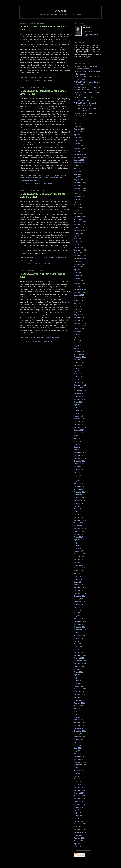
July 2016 (78, 515)
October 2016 (79, 523)
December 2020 (80, 664)
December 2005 (80, 157)
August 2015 (79, 483)
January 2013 (79, 396)
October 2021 (79, 692)
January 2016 (79, 498)
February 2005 (79, 129)
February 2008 (79, 230)
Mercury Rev (49, 77)
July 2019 (78, 616)
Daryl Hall (55, 175)
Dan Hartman (46, 175)
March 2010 (78, 301)
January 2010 (79, 295)
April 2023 (78, 742)
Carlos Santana (31, 258)
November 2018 (80, 593)
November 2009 (80, 289)
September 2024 (80, 790)
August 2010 (79, 315)
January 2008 (79, 227)
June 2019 (78, 613)
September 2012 (80, 385)
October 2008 (79, 253)
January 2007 (79, 194)
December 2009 (80, 292)
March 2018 (78, 571)
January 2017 (79, 531)
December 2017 (80, 562)
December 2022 (80, 731)
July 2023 (78, 751)
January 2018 (79, 565)
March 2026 (78, 841)
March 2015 (78, 469)
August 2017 (79, 551)
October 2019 (79, 624)
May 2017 (78, 543)
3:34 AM (38, 341)
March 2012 (78, 368)
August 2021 (79, 686)
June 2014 (78, 444)
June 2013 (78, 410)
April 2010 (78, 303)
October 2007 (79, 219)
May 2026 (78, 846)
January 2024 (79, 768)
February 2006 (79, 163)
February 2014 (79, 433)
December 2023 (80, 765)
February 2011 (79, 332)
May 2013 (78, 408)
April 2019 (78, 607)
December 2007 (80, 225)
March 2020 (78, 638)
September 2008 (80, 250)
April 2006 (78, 168)
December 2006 (80, 191)
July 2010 (78, 312)
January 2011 (79, 329)
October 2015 (79, 489)
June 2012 (78, 377)
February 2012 (79, 365)
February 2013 (79, 399)
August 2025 (79, 821)
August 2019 (79, 619)
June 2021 (78, 680)
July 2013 (78, 413)
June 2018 (78, 579)
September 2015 (80, 486)
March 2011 (78, 334)
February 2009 (79, 264)
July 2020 (78, 650)
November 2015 (80, 492)
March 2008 (78, 233)
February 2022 (79, 703)
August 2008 (79, 247)
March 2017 (78, 537)
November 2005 (80, 154)
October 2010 (79, 320)
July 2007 (78, 211)
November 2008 (80, 256)
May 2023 (78, 745)
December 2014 (80, 461)
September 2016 (80, 520)
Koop (85, 26)
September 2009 (80, 284)
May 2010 (78, 306)
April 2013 (78, 405)
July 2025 (78, 818)
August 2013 (79, 416)
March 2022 (78, 706)
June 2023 (78, 748)
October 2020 (79, 658)
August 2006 (79, 180)
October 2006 (79, 185)
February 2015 (79, 467)
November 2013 (80, 424)
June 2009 (78, 275)
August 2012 (79, 382)
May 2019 (78, 610)
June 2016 (78, 512)
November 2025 (80, 830)
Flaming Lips (30, 77)
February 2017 (79, 534)
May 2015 (78, 475)
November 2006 (80, 188)
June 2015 (78, 478)
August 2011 (79, 348)
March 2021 (78, 672)
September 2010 (80, 318)
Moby (57, 338)
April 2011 (78, 337)
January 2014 (79, 430)
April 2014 (78, 438)
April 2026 (78, 844)
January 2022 (79, 700)
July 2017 (78, 548)
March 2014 (78, 436)
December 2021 (80, 697)
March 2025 (78, 807)
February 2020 (79, 635)
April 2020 (78, 641)
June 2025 (78, 816)
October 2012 (79, 388)
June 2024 (78, 782)
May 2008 (78, 239)
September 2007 (80, 216)
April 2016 (78, 506)
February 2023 (79, 737)
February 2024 (79, 770)
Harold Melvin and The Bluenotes (37, 178)
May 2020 (78, 644)
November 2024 (80, 796)
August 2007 (79, 213)
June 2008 (78, 242)
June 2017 (78, 545)
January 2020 (79, 633)
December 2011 (80, 360)
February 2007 (79, 197)
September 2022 (80, 723)
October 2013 (79, 422)
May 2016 (78, 509)
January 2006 (79, 160)
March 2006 (78, 166)
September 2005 (80, 149)
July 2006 (78, 177)
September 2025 (80, 824)
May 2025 (78, 813)
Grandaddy (39, 77)
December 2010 (80, 326)
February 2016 (79, 500)
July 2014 (78, 447)
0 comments (47, 81)
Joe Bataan (46, 258)
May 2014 (78, 441)
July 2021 (78, 683)
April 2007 (78, 202)
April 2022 (78, 709)
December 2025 (80, 832)
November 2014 (80, 458)
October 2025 (79, 827)
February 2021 (79, 669)
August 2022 (79, 720)
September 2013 (80, 419)
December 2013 (80, 427)
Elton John (41, 338)
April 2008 (78, 236)
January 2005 (79, 126)
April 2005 (78, 135)
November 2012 (80, 391)
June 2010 (78, 309)
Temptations (34, 180)
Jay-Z (39, 258)
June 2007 (78, 208)
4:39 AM (38, 184)
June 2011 (78, 343)
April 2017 (78, 540)
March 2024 (78, 773)
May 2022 (78, 711)
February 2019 (79, 602)
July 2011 (78, 346)
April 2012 (78, 371)
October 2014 (79, 455)
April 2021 (78, 675)
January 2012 (79, 363)
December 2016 (80, 528)
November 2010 (80, 323)
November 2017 (80, 560)
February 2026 (79, 838)
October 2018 (79, 590)
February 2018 (79, 568)
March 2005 (78, 132)
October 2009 (79, 287)
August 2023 (79, 754)
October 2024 (79, 793)
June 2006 (78, 174)
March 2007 (78, 199)
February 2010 (79, 298)
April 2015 (78, 472)
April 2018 (78, 573)
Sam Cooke (55, 258)
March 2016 (78, 503)
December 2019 (80, 630)
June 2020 (78, 647)
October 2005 (79, 152)
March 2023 (78, 740)
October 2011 (79, 354)
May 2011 (78, 340)
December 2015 (80, 495)
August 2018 (79, 585)
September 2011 (80, 351)
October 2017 (79, 557)
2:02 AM (38, 264)
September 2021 (80, 689)
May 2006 (78, 171)
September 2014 (80, 453)
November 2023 (80, 762)
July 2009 (78, 278)
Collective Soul (31, 338)
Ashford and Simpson (33, 175)
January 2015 (79, 464)
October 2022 (79, 725)
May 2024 (78, 779)
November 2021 (80, 695)
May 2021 (78, 678)
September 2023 (80, 756)
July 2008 (78, 244)
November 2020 (80, 661)
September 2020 (80, 655)
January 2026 (79, 835)
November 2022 (80, 728)
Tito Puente (29, 260)
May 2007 (78, 205)
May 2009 (78, 272)
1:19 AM (38, 81)
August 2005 (79, 146)
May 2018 (78, 576)
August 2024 (79, 787)
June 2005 (78, 140)
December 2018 (80, 596)
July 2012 (78, 379)
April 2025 (78, 810)
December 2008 (80, 258)
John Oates (54, 178)
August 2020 (79, 652)
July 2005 (78, 143)
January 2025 (79, 801)
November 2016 (80, 526)
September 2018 (80, 588)
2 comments (47, 184)
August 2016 (79, 517)
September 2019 (80, 621)
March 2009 (78, 267)
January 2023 (79, 734)
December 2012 (80, 393)
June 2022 (78, 714)
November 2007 (80, 222)
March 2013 (78, 402)
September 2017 (80, 554)
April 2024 (78, 776)
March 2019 (78, 605)
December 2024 (80, 799)
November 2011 (80, 357)
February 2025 (79, 804)
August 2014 (79, 450)
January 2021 (79, 666)
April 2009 (78, 270)
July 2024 (78, 785)
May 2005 (78, 137)
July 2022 (78, 717)
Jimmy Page (50, 338)
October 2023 (79, 759)
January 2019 (79, 599)
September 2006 (80, 182)
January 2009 (79, 261)
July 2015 (78, 481)
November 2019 (80, 627)
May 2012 (78, 374)
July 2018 (78, 582)
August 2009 (79, 281)
